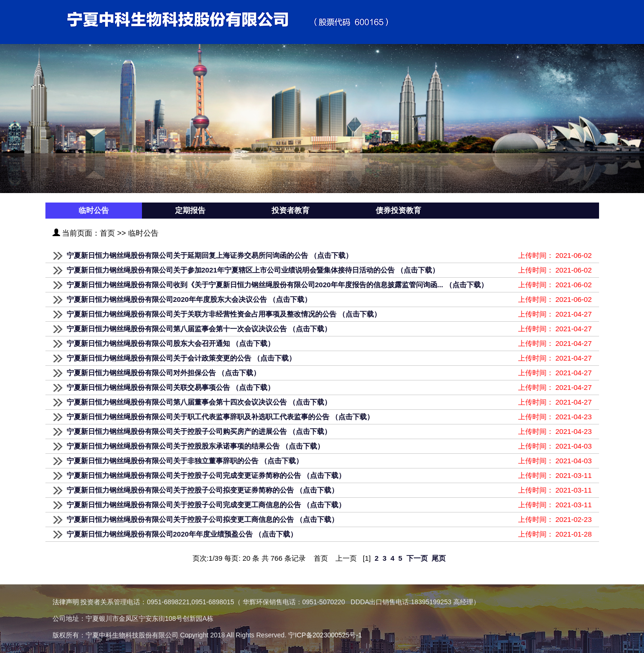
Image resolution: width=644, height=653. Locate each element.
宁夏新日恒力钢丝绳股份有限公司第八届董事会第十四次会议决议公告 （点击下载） (199, 402)
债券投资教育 (398, 210)
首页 (107, 233)
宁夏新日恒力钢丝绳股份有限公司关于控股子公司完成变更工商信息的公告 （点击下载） (206, 505)
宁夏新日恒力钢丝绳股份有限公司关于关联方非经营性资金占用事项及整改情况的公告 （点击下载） (224, 314)
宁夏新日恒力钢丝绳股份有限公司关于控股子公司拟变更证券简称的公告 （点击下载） (203, 490)
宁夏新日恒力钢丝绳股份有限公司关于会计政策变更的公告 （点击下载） (181, 358)
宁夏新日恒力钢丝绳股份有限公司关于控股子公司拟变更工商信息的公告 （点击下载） (203, 519)
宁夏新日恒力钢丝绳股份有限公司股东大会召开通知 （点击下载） (171, 343)
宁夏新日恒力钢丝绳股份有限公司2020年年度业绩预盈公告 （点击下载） (182, 534)
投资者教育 (291, 210)
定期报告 (190, 210)
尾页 (439, 558)
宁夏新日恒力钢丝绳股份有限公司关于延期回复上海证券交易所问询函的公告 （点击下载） (210, 255)
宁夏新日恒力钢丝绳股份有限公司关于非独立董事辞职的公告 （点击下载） (185, 461)
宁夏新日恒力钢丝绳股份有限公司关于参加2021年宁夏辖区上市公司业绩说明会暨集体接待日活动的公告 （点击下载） (253, 270)
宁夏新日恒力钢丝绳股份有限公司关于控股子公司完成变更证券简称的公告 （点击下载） (206, 475)
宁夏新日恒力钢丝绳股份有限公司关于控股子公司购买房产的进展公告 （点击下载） (199, 431)
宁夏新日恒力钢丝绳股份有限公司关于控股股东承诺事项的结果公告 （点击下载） (195, 446)
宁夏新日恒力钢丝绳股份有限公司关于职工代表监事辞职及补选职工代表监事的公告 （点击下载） (220, 417)
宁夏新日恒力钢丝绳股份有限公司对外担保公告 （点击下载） (163, 373)
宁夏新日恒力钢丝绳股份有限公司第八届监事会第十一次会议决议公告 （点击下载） (199, 329)
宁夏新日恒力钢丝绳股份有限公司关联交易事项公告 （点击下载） (171, 387)
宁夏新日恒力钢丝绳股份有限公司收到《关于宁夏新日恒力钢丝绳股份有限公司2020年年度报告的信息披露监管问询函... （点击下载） (277, 285)
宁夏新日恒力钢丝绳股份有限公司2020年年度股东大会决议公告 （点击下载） (189, 299)
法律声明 (66, 602)
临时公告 (94, 210)
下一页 (417, 558)
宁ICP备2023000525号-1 (325, 635)
